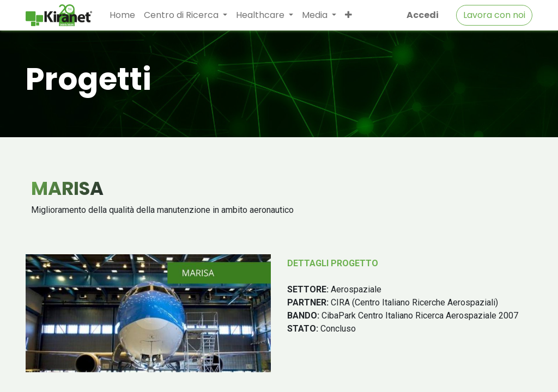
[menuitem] (122, 15)
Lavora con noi (494, 15)
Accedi (423, 15)
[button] (348, 15)
